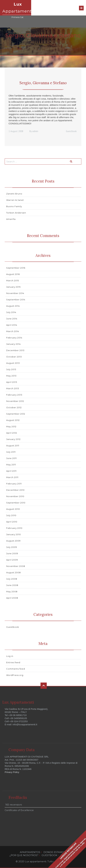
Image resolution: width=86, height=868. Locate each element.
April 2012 (12, 433)
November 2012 (15, 401)
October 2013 (14, 357)
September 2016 (16, 268)
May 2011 (11, 465)
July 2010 (11, 515)
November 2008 (16, 566)
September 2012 (16, 414)
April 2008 (12, 598)
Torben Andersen (16, 213)
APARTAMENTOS (30, 852)
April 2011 (11, 471)
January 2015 (13, 287)
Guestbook (71, 131)
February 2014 (14, 338)
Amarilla (11, 219)
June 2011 (11, 458)
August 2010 (13, 509)
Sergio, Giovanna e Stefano (43, 83)
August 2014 (13, 306)
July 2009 (12, 547)
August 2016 (13, 274)
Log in (10, 656)
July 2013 (11, 369)
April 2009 (12, 560)
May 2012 (11, 426)
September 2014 (16, 300)
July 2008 (12, 579)
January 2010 (14, 534)
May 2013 (11, 376)
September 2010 (16, 503)
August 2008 (13, 572)
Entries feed (13, 662)
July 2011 (11, 452)
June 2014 (12, 319)
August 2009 (13, 541)
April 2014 (12, 325)
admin (35, 131)
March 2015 (13, 281)
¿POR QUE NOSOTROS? (24, 855)
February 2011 (14, 484)
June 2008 (12, 585)
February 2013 (14, 395)
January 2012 (13, 439)
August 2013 (13, 363)
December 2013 (15, 350)
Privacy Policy (12, 772)
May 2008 (12, 592)
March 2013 (13, 388)
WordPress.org (15, 675)
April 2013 (12, 382)
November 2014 (15, 293)
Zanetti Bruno (14, 194)
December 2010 (15, 490)
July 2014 (11, 312)
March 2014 (13, 331)
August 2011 (13, 446)
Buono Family (14, 206)
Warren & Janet (15, 200)
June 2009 (12, 553)
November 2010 (15, 496)
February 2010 (14, 528)
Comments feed (16, 669)
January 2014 (13, 344)
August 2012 (13, 420)
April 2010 (12, 522)
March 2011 (12, 477)
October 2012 (14, 407)
